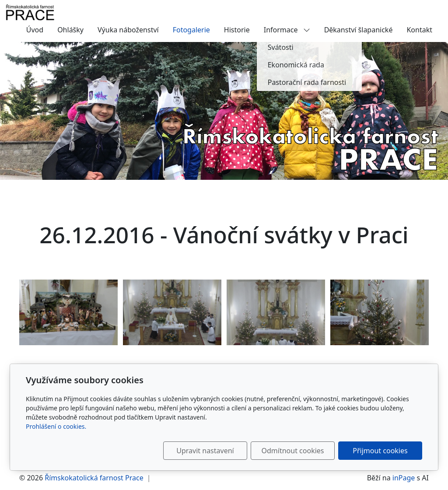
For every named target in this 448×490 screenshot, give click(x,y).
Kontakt (419, 30)
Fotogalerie (191, 30)
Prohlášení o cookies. (56, 426)
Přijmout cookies (380, 451)
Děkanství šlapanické (359, 30)
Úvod (35, 30)
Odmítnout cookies (293, 451)
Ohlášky (70, 30)
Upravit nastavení (205, 451)
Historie (237, 30)
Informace (287, 30)
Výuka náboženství (128, 30)
